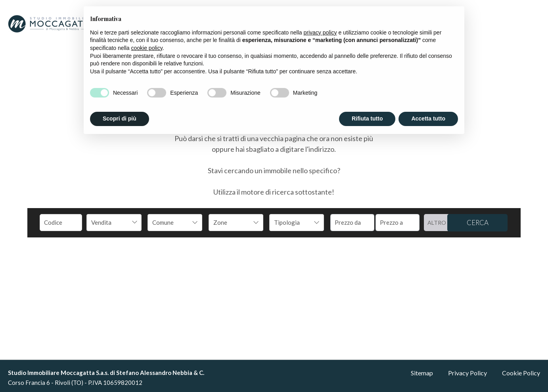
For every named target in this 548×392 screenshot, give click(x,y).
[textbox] (170, 222)
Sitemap (422, 373)
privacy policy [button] (320, 33)
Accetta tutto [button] (428, 119)
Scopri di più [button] (120, 119)
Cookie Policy (521, 373)
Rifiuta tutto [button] (367, 119)
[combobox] (114, 223)
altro (437, 223)
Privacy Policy (468, 373)
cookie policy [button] (147, 48)
